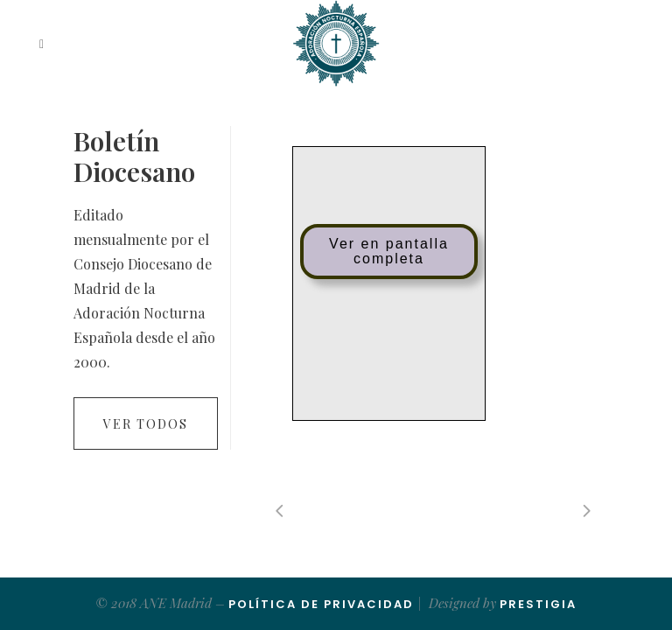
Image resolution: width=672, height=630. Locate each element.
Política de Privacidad (321, 604)
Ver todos (146, 424)
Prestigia (538, 604)
